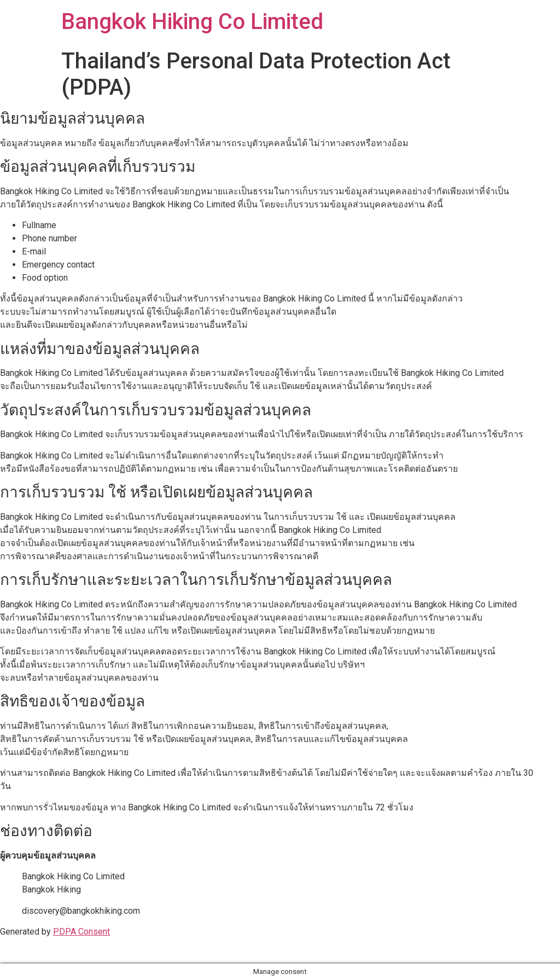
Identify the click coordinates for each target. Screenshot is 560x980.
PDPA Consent (81, 932)
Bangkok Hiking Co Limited (192, 22)
